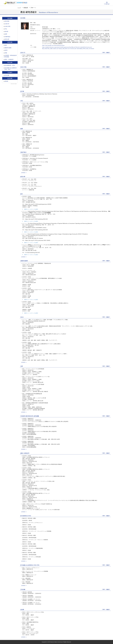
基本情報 (7, 21)
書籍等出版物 (8, 48)
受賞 (6, 53)
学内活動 (7, 75)
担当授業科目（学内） (10, 65)
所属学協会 (8, 37)
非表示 (108, 53)
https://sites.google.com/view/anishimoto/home (54, 45)
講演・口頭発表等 (9, 59)
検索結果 (26, 8)
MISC (6, 50)
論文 (6, 45)
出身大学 (7, 24)
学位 (6, 29)
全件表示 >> (24, 173)
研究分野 (7, 39)
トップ (19, 8)
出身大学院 (8, 26)
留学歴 (7, 31)
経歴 (6, 34)
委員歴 (7, 81)
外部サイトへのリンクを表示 (30, 209)
